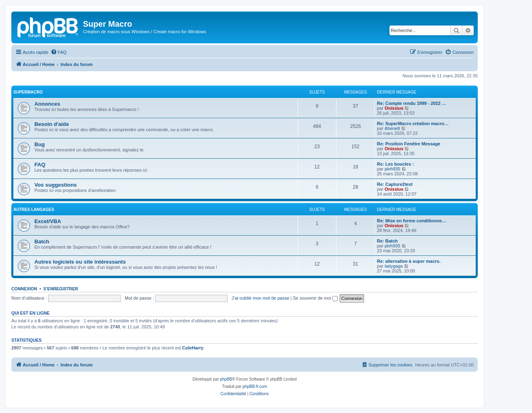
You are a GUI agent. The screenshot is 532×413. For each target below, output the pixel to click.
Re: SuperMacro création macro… (413, 123)
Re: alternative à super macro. (409, 261)
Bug (40, 144)
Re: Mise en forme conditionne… (412, 221)
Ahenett (392, 128)
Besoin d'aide (52, 124)
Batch (42, 242)
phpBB (226, 379)
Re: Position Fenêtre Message (409, 144)
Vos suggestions (56, 185)
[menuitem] (59, 52)
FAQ (40, 165)
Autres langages (34, 210)
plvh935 (393, 169)
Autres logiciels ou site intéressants (80, 262)
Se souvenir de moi (315, 298)
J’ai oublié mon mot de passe (260, 298)
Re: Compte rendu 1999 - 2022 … (412, 103)
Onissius (394, 108)
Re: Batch (387, 241)
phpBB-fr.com (255, 386)
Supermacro (28, 92)
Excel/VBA (48, 221)
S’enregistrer (61, 289)
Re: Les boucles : (395, 164)
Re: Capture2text (395, 184)
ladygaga (394, 266)
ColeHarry (193, 348)
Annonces (47, 104)
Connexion (24, 289)
